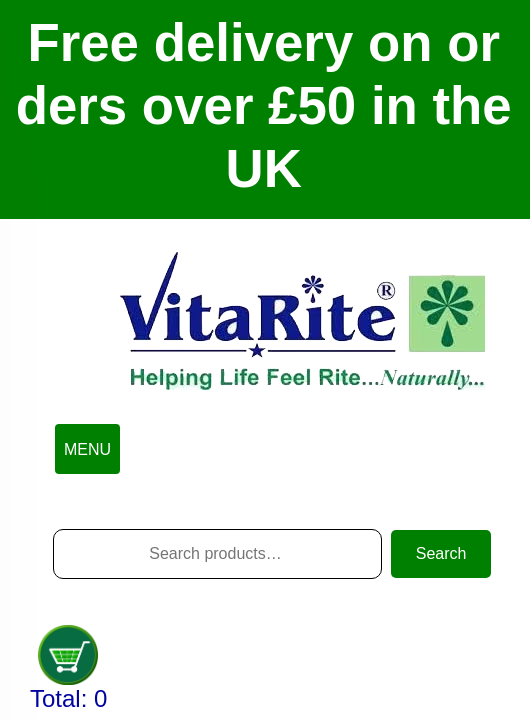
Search (441, 553)
